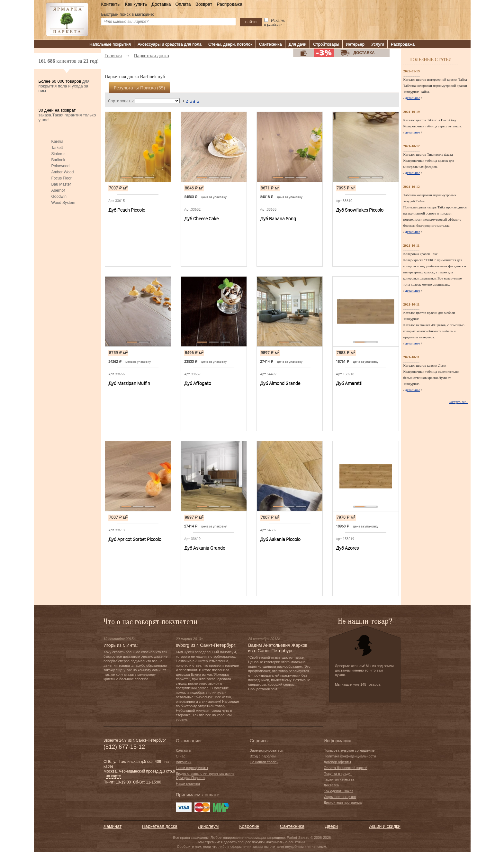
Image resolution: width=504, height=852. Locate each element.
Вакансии (184, 762)
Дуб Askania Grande (205, 548)
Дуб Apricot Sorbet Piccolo (135, 539)
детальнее (413, 98)
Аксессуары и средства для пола (170, 44)
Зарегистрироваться (266, 750)
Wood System (63, 203)
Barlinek (58, 160)
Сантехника (270, 44)
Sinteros (59, 154)
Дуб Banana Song (278, 219)
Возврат (204, 4)
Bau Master (61, 184)
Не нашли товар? (264, 762)
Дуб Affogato (198, 383)
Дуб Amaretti (349, 383)
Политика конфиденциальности (350, 756)
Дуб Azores (347, 548)
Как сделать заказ (338, 791)
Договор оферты (337, 762)
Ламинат (113, 826)
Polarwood (61, 166)
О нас (180, 756)
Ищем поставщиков (340, 797)
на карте (113, 776)
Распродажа (230, 4)
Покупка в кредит (338, 774)
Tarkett (57, 148)
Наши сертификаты (192, 768)
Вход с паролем (263, 756)
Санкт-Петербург (151, 740)
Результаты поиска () (139, 88)
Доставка (161, 4)
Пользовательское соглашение (349, 750)
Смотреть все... (458, 402)
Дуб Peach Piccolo (127, 210)
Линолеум (208, 826)
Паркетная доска (160, 826)
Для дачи (298, 44)
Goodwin (59, 197)
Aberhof (58, 190)
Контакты (111, 4)
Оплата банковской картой (346, 768)
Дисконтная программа (343, 802)
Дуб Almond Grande (280, 383)
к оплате (210, 795)
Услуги (378, 44)
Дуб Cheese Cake (201, 219)
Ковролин (249, 826)
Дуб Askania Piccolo (280, 539)
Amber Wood (63, 172)
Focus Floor (62, 178)
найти (251, 22)
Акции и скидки (385, 826)
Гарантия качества (339, 779)
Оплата (183, 4)
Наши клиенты (188, 783)
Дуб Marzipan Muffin (129, 383)
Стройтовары (326, 44)
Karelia (57, 142)
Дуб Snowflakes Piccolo (360, 210)
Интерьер (355, 44)
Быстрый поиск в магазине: (128, 14)
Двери (331, 826)
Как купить (136, 4)
